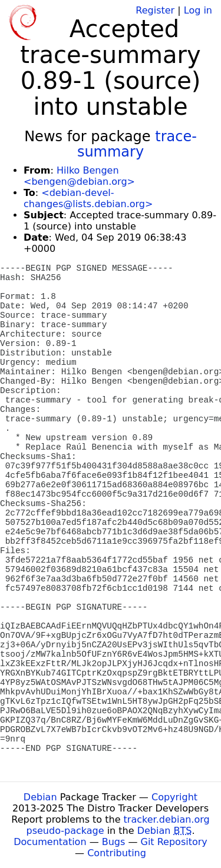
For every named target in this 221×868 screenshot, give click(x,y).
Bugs (114, 842)
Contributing (117, 853)
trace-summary (137, 144)
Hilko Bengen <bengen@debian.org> (79, 176)
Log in (198, 10)
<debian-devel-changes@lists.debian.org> (88, 198)
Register (155, 10)
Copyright (174, 797)
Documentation (50, 842)
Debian (40, 797)
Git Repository (174, 842)
